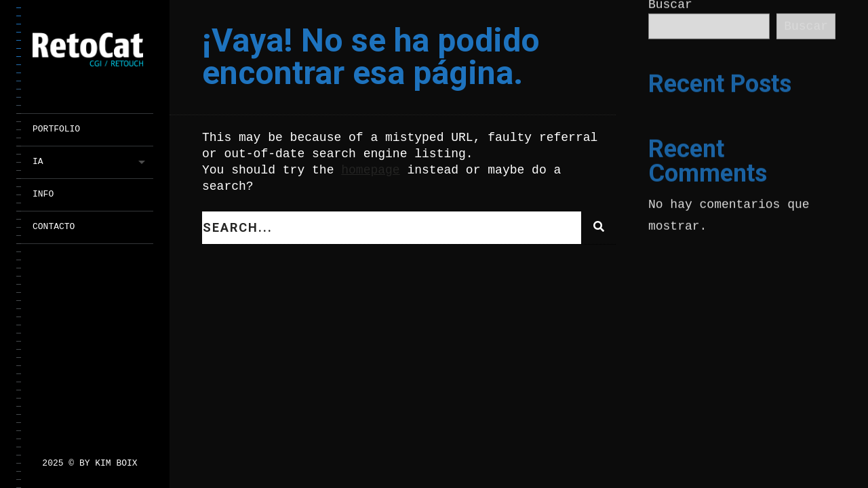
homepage (370, 170)
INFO (43, 194)
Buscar (806, 26)
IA (38, 162)
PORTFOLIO (56, 129)
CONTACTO (54, 227)
